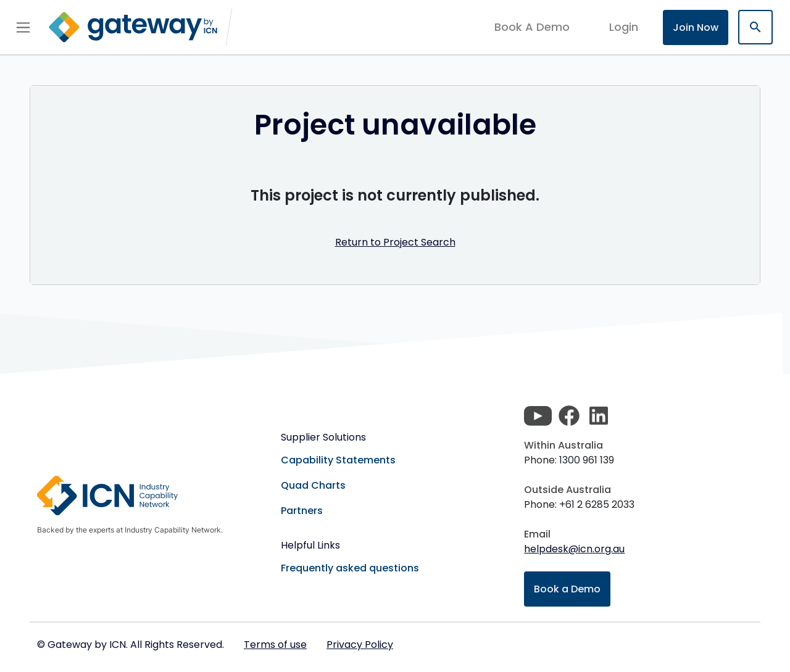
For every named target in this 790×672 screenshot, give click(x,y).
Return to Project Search (395, 242)
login (624, 27)
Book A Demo (532, 27)
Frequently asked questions (350, 568)
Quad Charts (313, 485)
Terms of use (275, 645)
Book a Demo (567, 589)
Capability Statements (338, 460)
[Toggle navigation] (23, 27)
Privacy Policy (360, 645)
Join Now (696, 27)
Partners (302, 511)
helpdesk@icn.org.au (574, 549)
